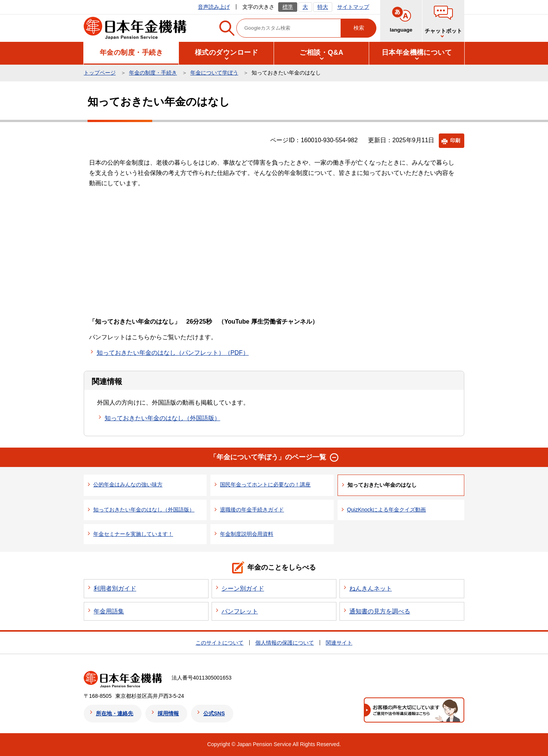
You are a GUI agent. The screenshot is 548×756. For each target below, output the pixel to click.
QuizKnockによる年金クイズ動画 (387, 510)
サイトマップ (353, 7)
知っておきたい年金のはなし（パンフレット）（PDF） (173, 353)
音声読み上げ (214, 7)
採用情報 (168, 713)
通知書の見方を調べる (380, 611)
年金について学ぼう (214, 73)
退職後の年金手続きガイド (252, 510)
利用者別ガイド (115, 588)
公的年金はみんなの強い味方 (128, 484)
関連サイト (339, 643)
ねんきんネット (371, 588)
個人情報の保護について (285, 643)
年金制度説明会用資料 (247, 534)
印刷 (455, 141)
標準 (288, 7)
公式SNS (214, 713)
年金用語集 (109, 611)
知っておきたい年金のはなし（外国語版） (162, 418)
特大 (323, 7)
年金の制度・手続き (153, 73)
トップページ (100, 73)
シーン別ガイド (243, 588)
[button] (131, 53)
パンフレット (240, 611)
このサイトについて (220, 643)
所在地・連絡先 (115, 713)
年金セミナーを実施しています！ (133, 534)
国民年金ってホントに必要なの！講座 (265, 484)
